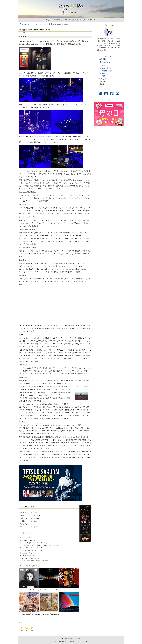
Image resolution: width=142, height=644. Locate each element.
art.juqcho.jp (105, 62)
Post (21, 622)
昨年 (24, 76)
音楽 (30, 24)
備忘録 (102, 84)
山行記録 (103, 79)
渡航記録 (103, 81)
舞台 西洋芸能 (107, 71)
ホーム (23, 24)
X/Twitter (71, 641)
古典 (103, 76)
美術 (103, 73)
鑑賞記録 (103, 59)
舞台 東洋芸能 (107, 68)
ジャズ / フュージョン (40, 24)
